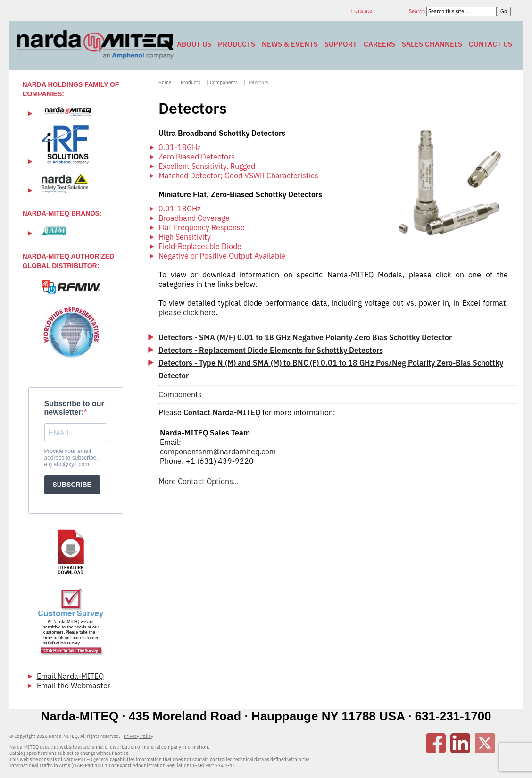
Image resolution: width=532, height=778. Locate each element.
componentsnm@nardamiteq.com (218, 452)
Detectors (258, 82)
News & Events (290, 44)
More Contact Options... (199, 481)
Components (224, 82)
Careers (379, 44)
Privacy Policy (138, 736)
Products (237, 44)
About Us (194, 44)
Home (165, 82)
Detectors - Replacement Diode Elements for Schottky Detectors (271, 350)
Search (418, 11)
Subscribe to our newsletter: (74, 408)
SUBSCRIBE (72, 485)
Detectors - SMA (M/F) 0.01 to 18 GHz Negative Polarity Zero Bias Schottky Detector (305, 337)
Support (341, 44)
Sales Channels (432, 44)
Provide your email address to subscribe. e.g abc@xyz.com (71, 458)
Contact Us (490, 44)
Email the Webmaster (74, 686)
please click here (187, 312)
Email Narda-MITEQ (70, 676)
